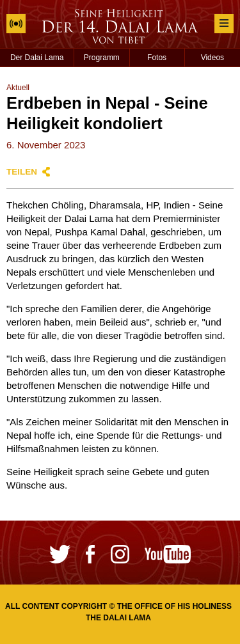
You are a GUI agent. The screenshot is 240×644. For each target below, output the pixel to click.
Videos (212, 58)
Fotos (157, 58)
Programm (102, 58)
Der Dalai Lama (37, 58)
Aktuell (18, 88)
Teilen (22, 172)
